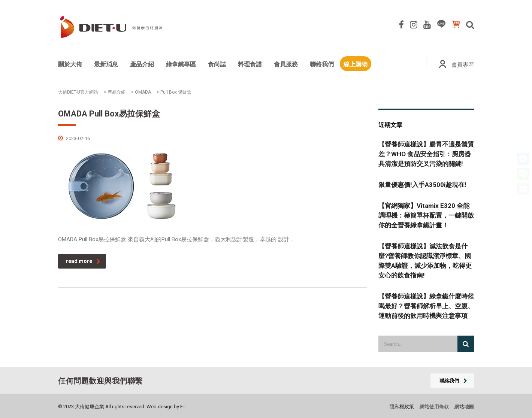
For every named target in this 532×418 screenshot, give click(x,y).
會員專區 (463, 65)
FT (183, 407)
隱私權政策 (402, 407)
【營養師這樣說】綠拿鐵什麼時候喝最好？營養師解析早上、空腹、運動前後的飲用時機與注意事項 (426, 306)
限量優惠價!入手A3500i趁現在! (422, 185)
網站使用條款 (434, 407)
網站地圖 (464, 407)
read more (83, 261)
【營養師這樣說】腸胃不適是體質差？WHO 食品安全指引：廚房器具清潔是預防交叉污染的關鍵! (426, 154)
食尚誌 (217, 64)
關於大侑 (70, 64)
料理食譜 (250, 64)
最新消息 (106, 64)
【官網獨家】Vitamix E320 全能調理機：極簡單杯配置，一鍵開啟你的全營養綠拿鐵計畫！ (426, 215)
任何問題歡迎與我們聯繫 (100, 381)
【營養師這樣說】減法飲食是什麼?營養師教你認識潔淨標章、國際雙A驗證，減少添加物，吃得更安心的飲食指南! (425, 261)
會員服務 (286, 64)
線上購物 (356, 64)
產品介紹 (142, 64)
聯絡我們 (322, 64)
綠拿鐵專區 (181, 64)
